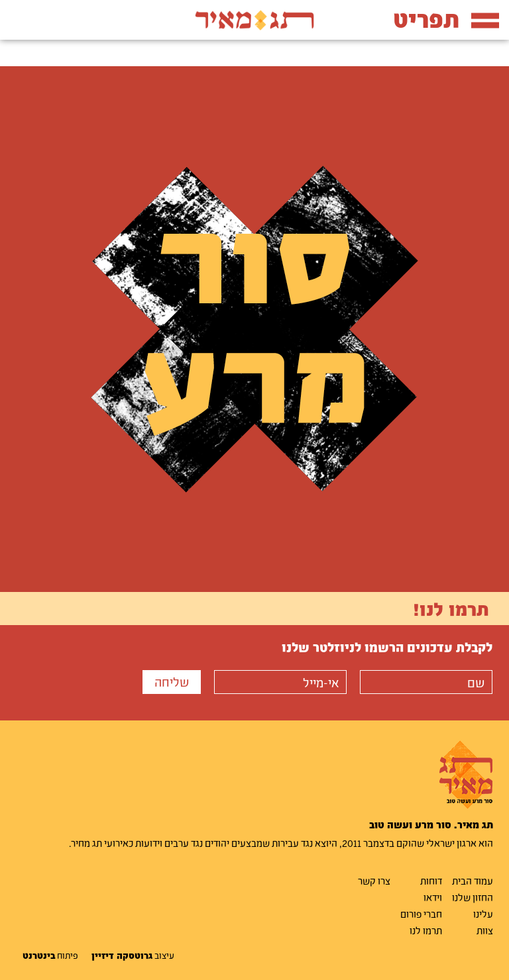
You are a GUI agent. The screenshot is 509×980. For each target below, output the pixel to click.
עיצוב (133, 955)
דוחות (431, 881)
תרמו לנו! (451, 609)
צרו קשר (374, 881)
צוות (485, 930)
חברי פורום (421, 914)
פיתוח (50, 955)
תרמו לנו (426, 930)
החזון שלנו (473, 897)
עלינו (483, 914)
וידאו (433, 897)
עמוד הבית (473, 881)
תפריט (446, 19)
